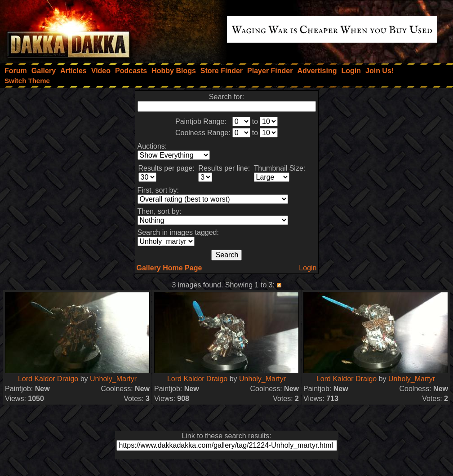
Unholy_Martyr (113, 379)
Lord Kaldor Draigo (48, 379)
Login (308, 268)
